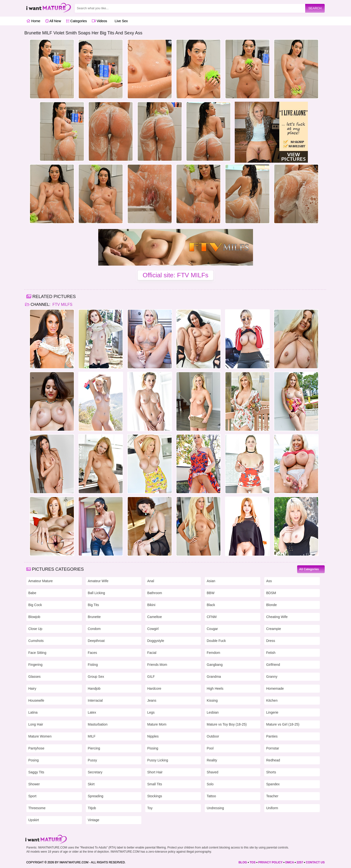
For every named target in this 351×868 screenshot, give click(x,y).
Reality (212, 760)
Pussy (92, 760)
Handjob (94, 688)
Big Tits (93, 605)
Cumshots (36, 641)
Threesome (37, 808)
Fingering (35, 665)
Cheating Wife (277, 617)
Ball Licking (96, 593)
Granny (272, 677)
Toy (150, 808)
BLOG (243, 862)
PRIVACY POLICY (270, 862)
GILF (151, 677)
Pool (210, 748)
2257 (300, 862)
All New (53, 21)
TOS (253, 862)
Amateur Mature (40, 581)
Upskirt (34, 820)
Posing (34, 760)
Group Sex (96, 677)
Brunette (94, 617)
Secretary (95, 772)
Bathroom (155, 593)
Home (33, 21)
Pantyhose (36, 748)
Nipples (153, 736)
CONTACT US (315, 862)
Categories (77, 21)
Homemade (275, 688)
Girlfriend (273, 665)
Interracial (95, 700)
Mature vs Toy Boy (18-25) (227, 724)
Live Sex (120, 21)
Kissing (212, 700)
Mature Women (40, 736)
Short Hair (155, 772)
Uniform (272, 808)
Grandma (214, 677)
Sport (32, 796)
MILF (92, 736)
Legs (151, 712)
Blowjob (34, 617)
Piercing (94, 748)
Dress (271, 641)
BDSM (271, 593)
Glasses (34, 677)
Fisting (93, 665)
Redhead (273, 760)
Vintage (93, 820)
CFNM (212, 617)
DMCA (290, 862)
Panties (272, 736)
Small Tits (155, 784)
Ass (269, 581)
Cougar (212, 629)
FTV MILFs (62, 304)
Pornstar (273, 748)
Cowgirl (153, 629)
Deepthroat (96, 641)
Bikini (151, 605)
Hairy (32, 688)
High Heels (215, 688)
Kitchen (272, 700)
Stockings (155, 796)
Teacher (272, 796)
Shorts (271, 772)
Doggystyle (156, 641)
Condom (94, 629)
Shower (34, 784)
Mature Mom (157, 724)
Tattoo (211, 796)
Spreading (96, 796)
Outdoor (213, 736)
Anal (151, 581)
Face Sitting (37, 653)
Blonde (272, 605)
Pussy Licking (158, 760)
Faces (92, 653)
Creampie (274, 629)
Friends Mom (157, 665)
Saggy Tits (36, 772)
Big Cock (35, 605)
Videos (99, 21)
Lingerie (272, 712)
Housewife (36, 700)
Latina (33, 712)
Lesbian (213, 712)
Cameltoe (155, 617)
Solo (210, 784)
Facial (152, 653)
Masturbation (98, 724)
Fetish (271, 653)
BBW (211, 593)
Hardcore (154, 688)
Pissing (153, 748)
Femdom (213, 653)
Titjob (92, 808)
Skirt (91, 784)
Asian (211, 581)
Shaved (212, 772)
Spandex (273, 784)
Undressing (215, 808)
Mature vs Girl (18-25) (283, 724)
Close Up (35, 629)
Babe (32, 593)
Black (211, 605)
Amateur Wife (98, 581)
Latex (92, 712)
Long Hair (36, 724)
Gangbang (215, 665)
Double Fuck (216, 641)
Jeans (152, 700)
